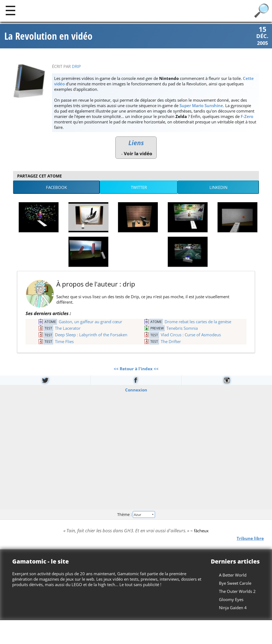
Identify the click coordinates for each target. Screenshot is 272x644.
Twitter (139, 187)
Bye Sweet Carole (235, 583)
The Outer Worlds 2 (237, 591)
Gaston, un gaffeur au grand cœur (90, 322)
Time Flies (64, 341)
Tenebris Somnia (182, 328)
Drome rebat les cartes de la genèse (198, 322)
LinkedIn (218, 187)
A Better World (233, 575)
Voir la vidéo (138, 153)
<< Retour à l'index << (136, 369)
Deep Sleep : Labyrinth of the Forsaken (91, 335)
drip (76, 66)
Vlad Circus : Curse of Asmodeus (191, 335)
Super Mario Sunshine (201, 105)
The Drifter (171, 341)
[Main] (10, 10)
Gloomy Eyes (231, 599)
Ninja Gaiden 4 (233, 608)
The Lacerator (68, 328)
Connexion (136, 390)
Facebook (56, 187)
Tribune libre (250, 538)
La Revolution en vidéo (48, 36)
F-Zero (247, 116)
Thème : (136, 514)
